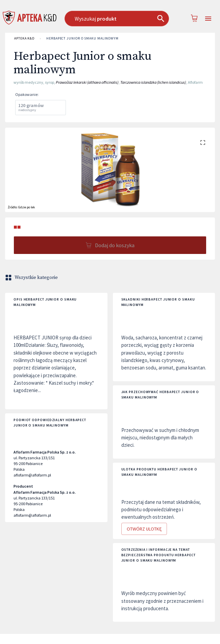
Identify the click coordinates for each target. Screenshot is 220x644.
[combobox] (117, 19)
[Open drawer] (208, 19)
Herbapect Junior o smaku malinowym (82, 38)
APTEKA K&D (24, 38)
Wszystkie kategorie (32, 278)
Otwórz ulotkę (144, 529)
